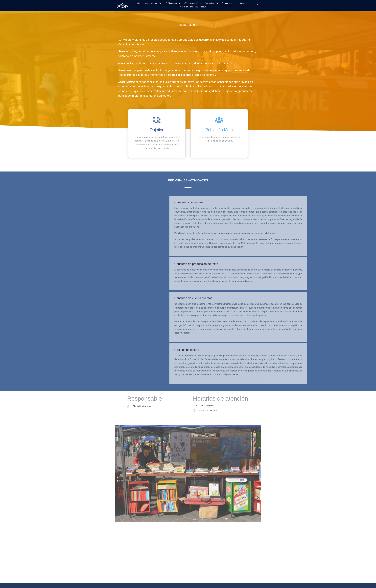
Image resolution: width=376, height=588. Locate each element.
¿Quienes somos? (151, 3)
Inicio (139, 3)
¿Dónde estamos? (191, 3)
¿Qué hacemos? (171, 3)
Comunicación (228, 3)
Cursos (242, 3)
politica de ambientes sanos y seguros (193, 7)
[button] (258, 5)
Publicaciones (210, 3)
